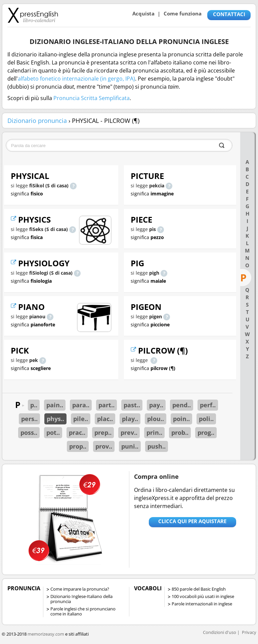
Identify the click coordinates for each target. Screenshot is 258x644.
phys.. (55, 419)
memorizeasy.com (46, 634)
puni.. (130, 446)
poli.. (206, 419)
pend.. (182, 405)
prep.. (103, 432)
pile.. (81, 419)
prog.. (206, 432)
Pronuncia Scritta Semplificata (92, 98)
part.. (106, 405)
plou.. (156, 419)
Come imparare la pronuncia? (80, 589)
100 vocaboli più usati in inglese (203, 596)
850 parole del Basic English (199, 589)
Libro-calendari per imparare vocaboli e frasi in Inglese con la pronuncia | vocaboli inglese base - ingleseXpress (33, 15)
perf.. (208, 405)
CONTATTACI (229, 14)
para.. (81, 405)
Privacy (249, 632)
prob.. (180, 432)
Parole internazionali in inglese (202, 604)
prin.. (154, 432)
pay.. (156, 405)
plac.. (105, 419)
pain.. (55, 405)
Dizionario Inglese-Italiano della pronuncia (81, 599)
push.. (157, 446)
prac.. (77, 432)
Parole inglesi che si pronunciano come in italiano (83, 611)
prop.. (78, 446)
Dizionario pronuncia (37, 121)
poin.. (181, 419)
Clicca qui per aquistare (192, 521)
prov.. (104, 446)
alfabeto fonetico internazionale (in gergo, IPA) (76, 79)
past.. (132, 405)
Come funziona (183, 13)
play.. (130, 419)
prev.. (129, 432)
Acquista (143, 13)
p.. (34, 405)
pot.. (53, 432)
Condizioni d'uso (220, 632)
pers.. (29, 419)
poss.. (29, 432)
